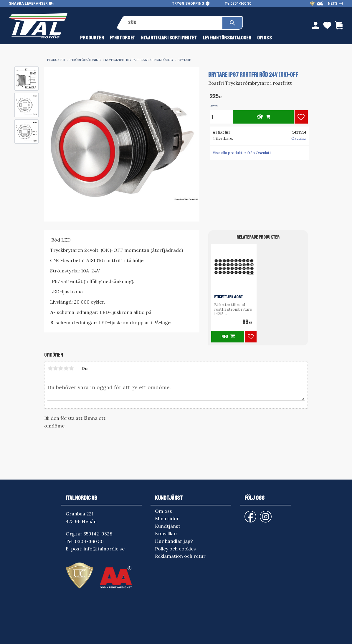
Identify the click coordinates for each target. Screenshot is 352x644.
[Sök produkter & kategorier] (173, 23)
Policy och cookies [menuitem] (175, 549)
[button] (301, 117)
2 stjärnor (55, 368)
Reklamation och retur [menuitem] (180, 556)
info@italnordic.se (104, 549)
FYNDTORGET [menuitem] (123, 38)
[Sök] (232, 23)
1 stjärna (50, 368)
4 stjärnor (66, 368)
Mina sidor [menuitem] (167, 518)
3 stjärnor (61, 368)
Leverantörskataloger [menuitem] (227, 38)
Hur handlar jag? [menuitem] (174, 541)
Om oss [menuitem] (265, 38)
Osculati (299, 138)
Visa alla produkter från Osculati (242, 153)
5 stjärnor (71, 368)
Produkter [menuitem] (92, 38)
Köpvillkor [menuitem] (166, 533)
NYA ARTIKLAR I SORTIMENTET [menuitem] (169, 38)
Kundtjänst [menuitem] (168, 526)
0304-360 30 (241, 4)
